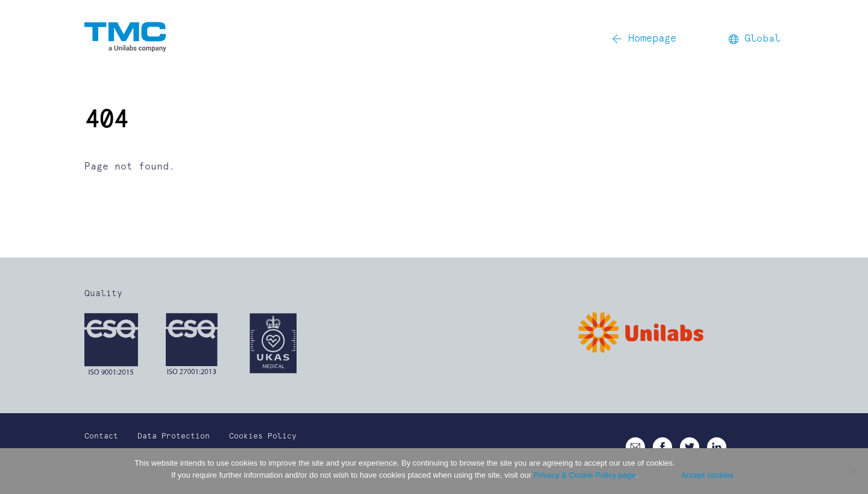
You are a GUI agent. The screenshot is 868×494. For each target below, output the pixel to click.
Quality (103, 294)
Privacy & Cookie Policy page (585, 475)
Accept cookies (707, 475)
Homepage (644, 39)
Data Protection (174, 436)
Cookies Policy (263, 436)
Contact (101, 436)
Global (755, 39)
